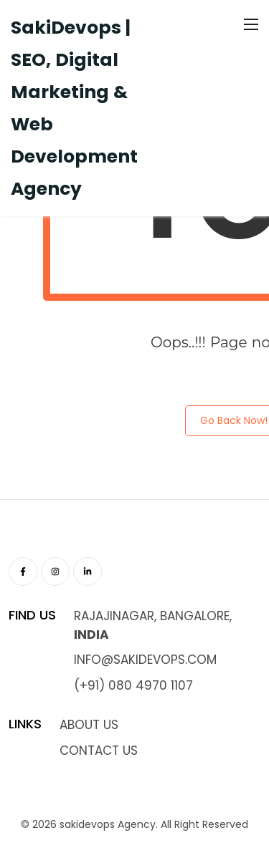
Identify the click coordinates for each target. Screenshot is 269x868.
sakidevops (87, 824)
